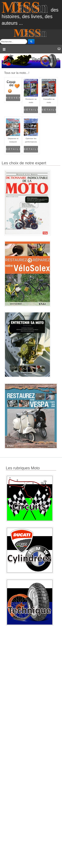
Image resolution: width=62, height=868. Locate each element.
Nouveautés (13, 98)
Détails (31, 110)
